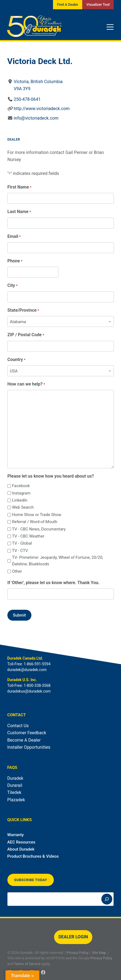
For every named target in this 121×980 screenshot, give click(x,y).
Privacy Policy (78, 953)
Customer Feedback (27, 733)
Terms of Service (27, 964)
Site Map (99, 953)
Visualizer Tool (98, 4)
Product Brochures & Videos (33, 856)
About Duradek (21, 849)
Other (17, 571)
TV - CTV (20, 551)
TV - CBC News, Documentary (39, 529)
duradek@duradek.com (27, 670)
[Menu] (110, 27)
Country (16, 360)
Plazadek (16, 800)
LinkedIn (20, 500)
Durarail (15, 785)
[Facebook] (43, 972)
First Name (19, 187)
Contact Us (18, 726)
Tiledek (14, 792)
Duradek (15, 778)
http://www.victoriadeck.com (42, 109)
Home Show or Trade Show (37, 515)
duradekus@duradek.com (29, 691)
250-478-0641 (27, 99)
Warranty (16, 835)
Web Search (23, 507)
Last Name (19, 212)
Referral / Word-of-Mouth (35, 522)
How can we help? (26, 384)
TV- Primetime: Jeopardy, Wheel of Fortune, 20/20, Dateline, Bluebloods (58, 561)
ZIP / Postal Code (26, 335)
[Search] (107, 899)
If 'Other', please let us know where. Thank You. (53, 583)
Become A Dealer (24, 740)
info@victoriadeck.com (36, 118)
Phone (15, 261)
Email (14, 237)
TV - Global (22, 543)
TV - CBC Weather (28, 536)
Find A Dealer (68, 4)
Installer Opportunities (29, 747)
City (12, 286)
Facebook (21, 486)
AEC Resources (21, 842)
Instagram (21, 493)
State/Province (23, 310)
